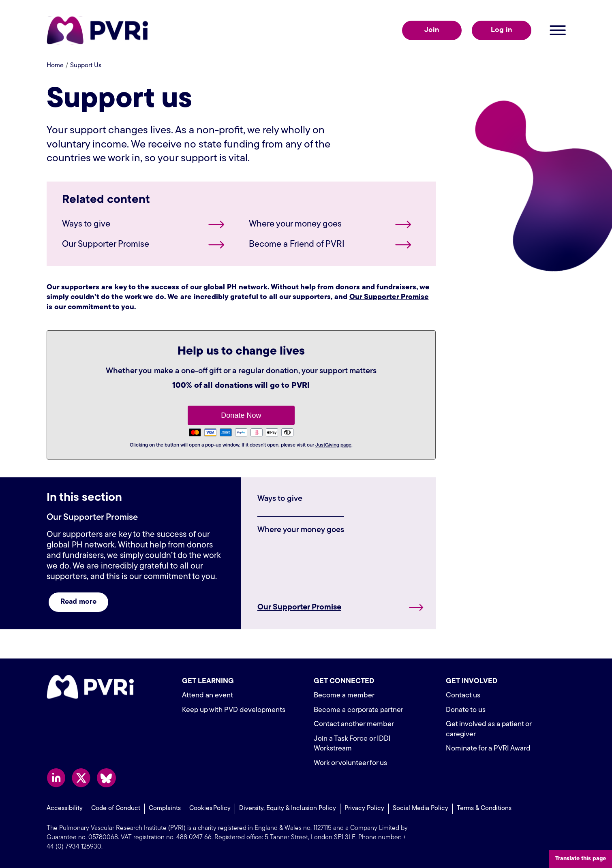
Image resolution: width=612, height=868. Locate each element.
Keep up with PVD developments (234, 710)
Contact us (463, 696)
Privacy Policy (364, 808)
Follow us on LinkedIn (56, 778)
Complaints (165, 808)
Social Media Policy (420, 808)
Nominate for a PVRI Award (488, 749)
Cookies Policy (210, 808)
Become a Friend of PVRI (297, 245)
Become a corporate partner (358, 710)
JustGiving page (333, 445)
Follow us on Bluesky (106, 778)
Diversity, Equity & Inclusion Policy (288, 808)
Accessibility (65, 808)
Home (55, 66)
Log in (502, 30)
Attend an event (208, 696)
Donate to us (466, 710)
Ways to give (86, 224)
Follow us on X (81, 778)
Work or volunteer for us (350, 763)
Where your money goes (295, 224)
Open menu (558, 30)
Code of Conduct (116, 808)
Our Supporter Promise (106, 245)
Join (432, 30)
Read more (78, 602)
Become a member (344, 696)
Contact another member (354, 724)
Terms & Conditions (484, 808)
